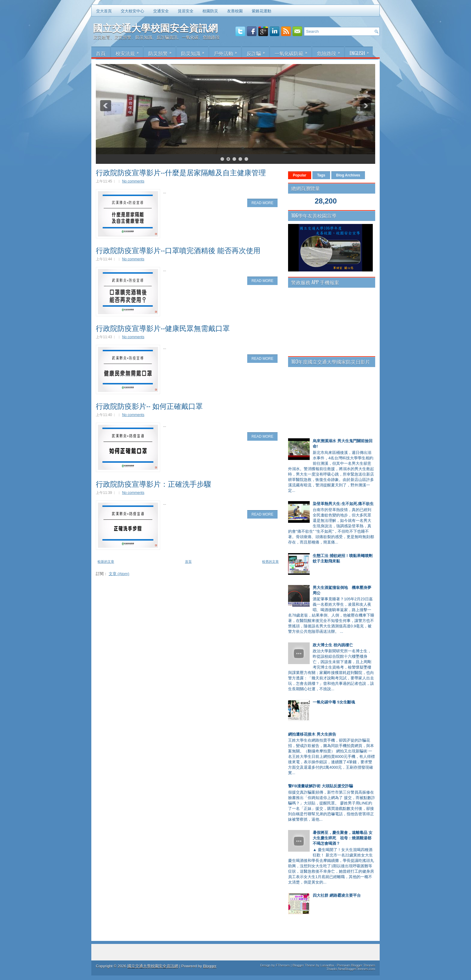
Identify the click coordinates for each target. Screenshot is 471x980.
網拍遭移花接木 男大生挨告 (312, 734)
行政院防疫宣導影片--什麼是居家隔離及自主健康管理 (181, 172)
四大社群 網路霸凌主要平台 (337, 895)
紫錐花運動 (261, 11)
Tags (321, 175)
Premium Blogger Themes (356, 965)
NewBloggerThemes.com (357, 969)
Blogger (210, 966)
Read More (262, 203)
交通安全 (161, 11)
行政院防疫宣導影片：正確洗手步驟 (153, 483)
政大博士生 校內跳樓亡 (333, 645)
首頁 (188, 562)
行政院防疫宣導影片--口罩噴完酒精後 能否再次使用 (178, 250)
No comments (133, 181)
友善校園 (235, 11)
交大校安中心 (132, 11)
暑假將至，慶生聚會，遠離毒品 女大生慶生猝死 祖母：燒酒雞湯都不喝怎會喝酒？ (343, 838)
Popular (300, 175)
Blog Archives (348, 175)
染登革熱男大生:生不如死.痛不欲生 (343, 504)
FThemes (283, 965)
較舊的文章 (270, 562)
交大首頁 (104, 11)
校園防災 (210, 11)
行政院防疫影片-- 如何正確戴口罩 (149, 406)
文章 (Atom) (119, 574)
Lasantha (327, 965)
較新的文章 (106, 562)
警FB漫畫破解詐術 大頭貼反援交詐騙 (321, 786)
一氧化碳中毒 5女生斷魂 (334, 702)
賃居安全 (186, 11)
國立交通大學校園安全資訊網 (155, 27)
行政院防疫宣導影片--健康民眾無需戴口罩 (163, 328)
